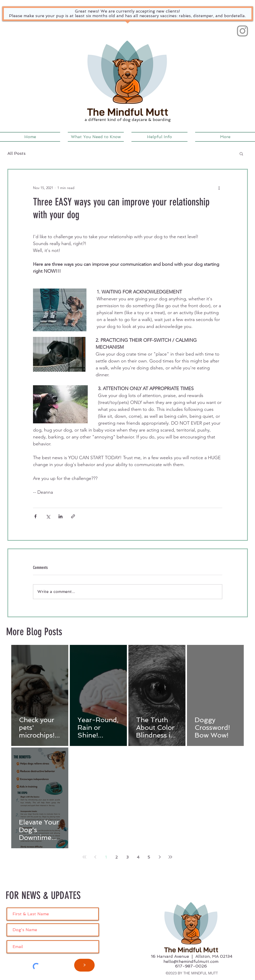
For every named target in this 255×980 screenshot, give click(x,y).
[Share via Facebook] (35, 516)
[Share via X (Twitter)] (48, 516)
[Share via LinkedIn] (60, 516)
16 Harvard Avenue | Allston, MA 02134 (192, 956)
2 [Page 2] (117, 857)
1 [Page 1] (106, 857)
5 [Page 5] (149, 857)
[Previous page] (95, 857)
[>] (84, 965)
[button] (96, 137)
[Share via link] (73, 516)
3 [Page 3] (128, 857)
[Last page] (170, 857)
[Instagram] (242, 31)
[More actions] (219, 188)
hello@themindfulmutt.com (191, 961)
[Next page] (160, 857)
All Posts (16, 153)
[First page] (84, 857)
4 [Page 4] (138, 857)
